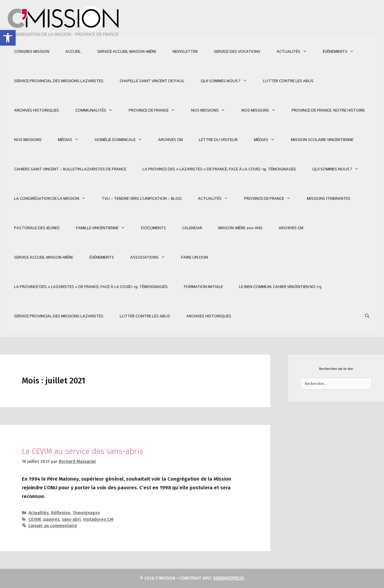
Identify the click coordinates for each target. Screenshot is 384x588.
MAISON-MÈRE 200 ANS (240, 228)
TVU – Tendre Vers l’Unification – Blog (142, 198)
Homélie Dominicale (122, 140)
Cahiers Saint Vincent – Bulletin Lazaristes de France (70, 169)
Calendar (192, 228)
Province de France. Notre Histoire (328, 110)
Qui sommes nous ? (228, 81)
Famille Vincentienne (104, 228)
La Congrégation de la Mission (54, 199)
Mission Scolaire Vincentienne (322, 140)
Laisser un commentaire (53, 526)
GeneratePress (229, 578)
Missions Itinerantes (329, 198)
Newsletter (185, 51)
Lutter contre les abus (288, 81)
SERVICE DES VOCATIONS (237, 51)
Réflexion (61, 513)
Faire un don (195, 257)
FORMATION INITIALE (203, 287)
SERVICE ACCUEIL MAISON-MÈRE (127, 51)
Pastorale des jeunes (37, 228)
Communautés (98, 110)
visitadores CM (98, 519)
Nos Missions (212, 110)
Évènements (342, 52)
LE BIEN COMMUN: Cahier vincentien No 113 (280, 287)
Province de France (156, 110)
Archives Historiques (37, 110)
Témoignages (86, 513)
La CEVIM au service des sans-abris (82, 451)
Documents (153, 228)
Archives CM (170, 140)
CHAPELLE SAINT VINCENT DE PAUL (152, 81)
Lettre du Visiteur (218, 140)
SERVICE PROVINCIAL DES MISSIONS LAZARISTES (59, 81)
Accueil (73, 51)
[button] (8, 38)
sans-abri (71, 519)
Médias (72, 140)
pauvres (51, 519)
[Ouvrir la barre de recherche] (367, 316)
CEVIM (35, 519)
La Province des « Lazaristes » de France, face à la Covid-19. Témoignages (219, 169)
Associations (152, 257)
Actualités (296, 52)
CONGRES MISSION (32, 51)
